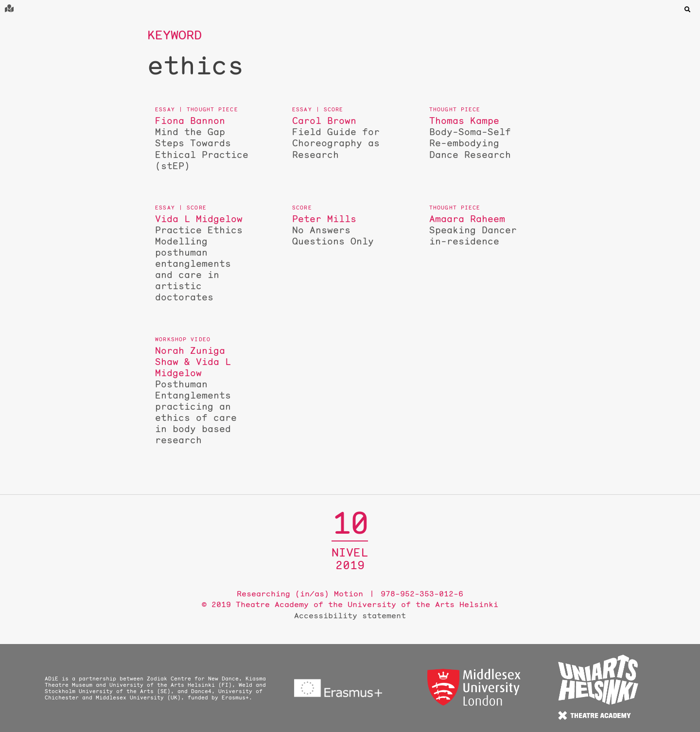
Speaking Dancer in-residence (478, 230)
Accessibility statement (350, 615)
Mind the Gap (204, 143)
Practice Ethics (204, 258)
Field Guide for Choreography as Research (341, 138)
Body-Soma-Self (478, 138)
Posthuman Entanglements (204, 395)
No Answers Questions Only (341, 230)
